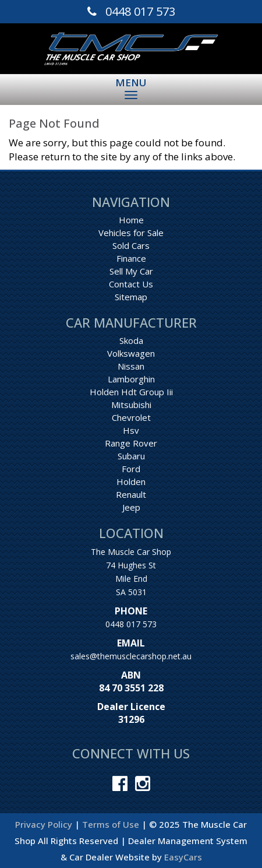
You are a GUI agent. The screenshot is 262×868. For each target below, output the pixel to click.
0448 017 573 (131, 624)
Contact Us (131, 284)
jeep (131, 507)
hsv (131, 430)
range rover (131, 443)
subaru (131, 456)
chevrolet (131, 417)
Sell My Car (131, 271)
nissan (131, 366)
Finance (131, 258)
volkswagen (131, 353)
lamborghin (131, 379)
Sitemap (131, 297)
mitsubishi (131, 405)
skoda (131, 340)
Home (131, 220)
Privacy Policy (45, 824)
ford (131, 469)
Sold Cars (131, 245)
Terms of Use (112, 824)
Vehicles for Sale (131, 233)
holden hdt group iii (131, 392)
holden (131, 482)
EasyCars (183, 857)
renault (131, 494)
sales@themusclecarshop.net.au (131, 656)
